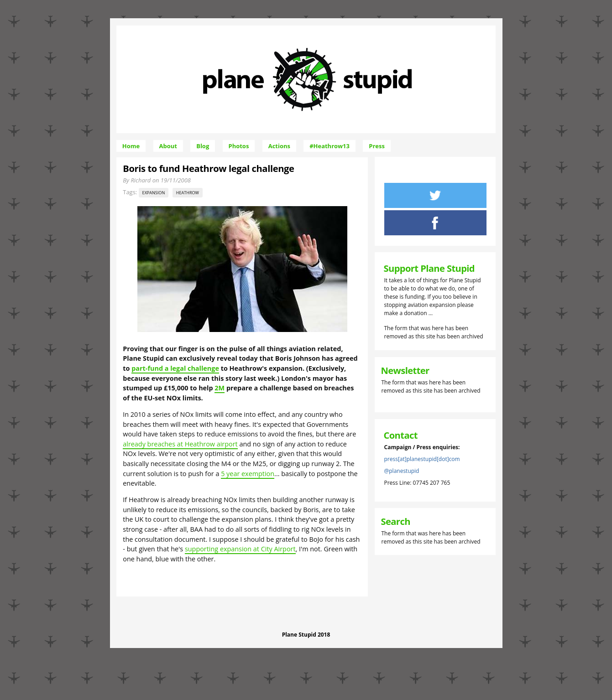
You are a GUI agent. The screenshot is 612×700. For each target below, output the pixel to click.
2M (220, 388)
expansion (154, 193)
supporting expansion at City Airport (240, 549)
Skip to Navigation (378, 29)
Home (131, 146)
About (168, 146)
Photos (239, 146)
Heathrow (188, 193)
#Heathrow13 (330, 146)
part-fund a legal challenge (175, 368)
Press (377, 146)
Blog (203, 146)
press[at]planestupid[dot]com (422, 459)
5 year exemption (248, 474)
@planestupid (402, 471)
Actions (279, 146)
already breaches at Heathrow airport (180, 444)
